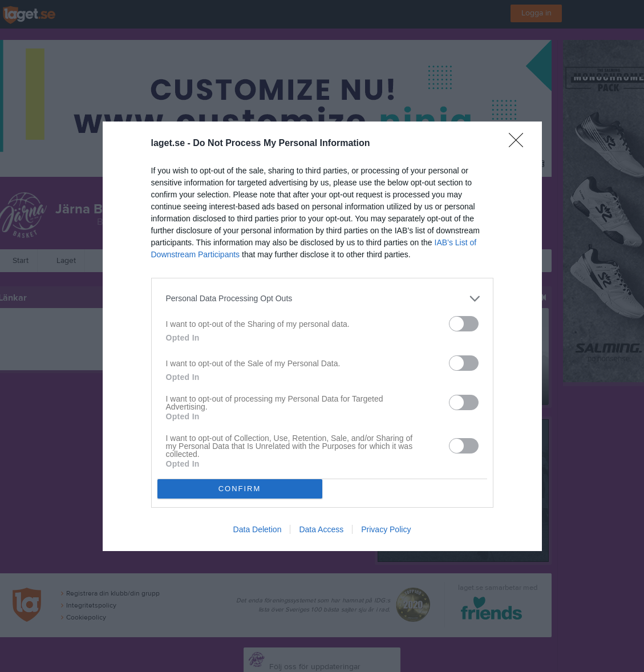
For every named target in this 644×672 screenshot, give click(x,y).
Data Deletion (258, 529)
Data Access (321, 529)
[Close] (520, 144)
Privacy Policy (386, 529)
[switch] (464, 324)
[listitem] (322, 299)
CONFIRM (240, 489)
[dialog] (322, 336)
